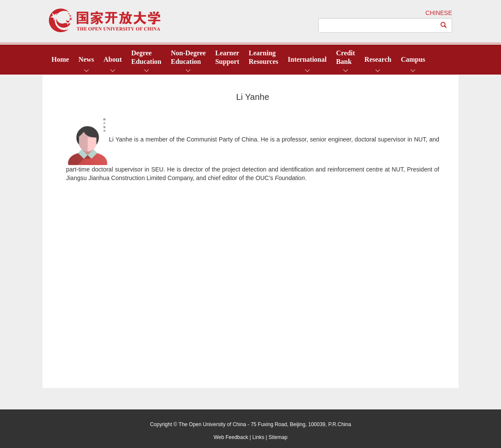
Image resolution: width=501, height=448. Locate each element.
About (113, 59)
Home (60, 59)
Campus (413, 59)
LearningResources (264, 57)
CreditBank (345, 57)
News (86, 59)
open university (105, 20)
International (307, 59)
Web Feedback (231, 437)
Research (378, 59)
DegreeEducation (146, 57)
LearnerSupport (227, 57)
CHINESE (439, 13)
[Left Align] (444, 25)
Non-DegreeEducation (188, 57)
